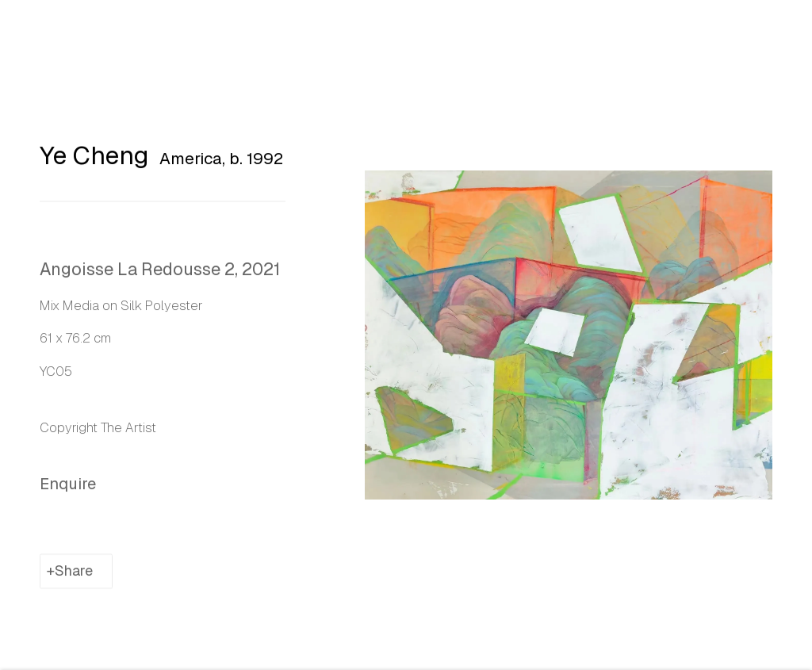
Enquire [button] (68, 488)
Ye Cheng (94, 159)
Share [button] (74, 574)
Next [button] (796, 335)
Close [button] (776, 36)
